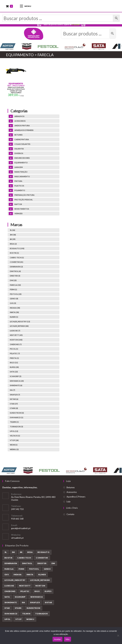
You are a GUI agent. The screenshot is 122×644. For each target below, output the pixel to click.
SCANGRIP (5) (16, 377)
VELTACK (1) (15, 436)
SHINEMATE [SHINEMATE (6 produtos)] (11, 603)
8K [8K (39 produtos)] (21, 553)
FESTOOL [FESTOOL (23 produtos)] (34, 570)
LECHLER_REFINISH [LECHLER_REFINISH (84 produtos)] (40, 581)
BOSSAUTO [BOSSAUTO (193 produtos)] (43, 553)
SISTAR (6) (14, 400)
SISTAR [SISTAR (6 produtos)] (48, 603)
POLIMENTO (20, 191)
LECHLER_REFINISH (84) (19, 327)
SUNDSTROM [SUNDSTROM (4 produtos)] (33, 609)
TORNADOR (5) (16, 427)
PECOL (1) (14, 349)
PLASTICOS (19, 186)
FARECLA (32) (15, 285)
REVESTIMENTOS (22, 209)
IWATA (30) (14, 313)
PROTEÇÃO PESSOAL (24, 200)
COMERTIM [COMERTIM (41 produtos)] (42, 558)
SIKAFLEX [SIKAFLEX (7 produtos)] (35, 603)
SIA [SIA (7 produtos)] (23, 603)
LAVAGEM (19, 168)
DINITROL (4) (15, 272)
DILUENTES (19, 149)
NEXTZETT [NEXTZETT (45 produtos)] (25, 586)
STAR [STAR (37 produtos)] (7, 609)
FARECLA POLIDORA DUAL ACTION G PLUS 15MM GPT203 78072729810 (16, 91)
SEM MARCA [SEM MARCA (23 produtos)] (37, 597)
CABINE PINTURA (22, 140)
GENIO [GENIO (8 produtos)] (47, 570)
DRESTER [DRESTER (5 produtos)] (42, 564)
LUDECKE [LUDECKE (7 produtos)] (9, 586)
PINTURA (18, 182)
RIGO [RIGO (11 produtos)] (37, 592)
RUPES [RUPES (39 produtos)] (48, 592)
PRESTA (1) (14, 359)
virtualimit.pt (17, 538)
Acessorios (72, 493)
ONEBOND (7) (16, 345)
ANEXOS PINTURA (22, 126)
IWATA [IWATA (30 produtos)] (30, 575)
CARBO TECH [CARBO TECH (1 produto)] (24, 558)
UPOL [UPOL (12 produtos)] (7, 620)
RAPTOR (18, 205)
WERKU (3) (14, 450)
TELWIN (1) (14, 423)
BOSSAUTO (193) (17, 249)
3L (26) (12, 231)
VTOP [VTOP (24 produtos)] (19, 620)
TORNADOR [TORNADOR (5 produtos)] (41, 614)
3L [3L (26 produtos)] (6, 553)
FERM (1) (13, 290)
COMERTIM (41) (17, 263)
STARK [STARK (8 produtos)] (18, 609)
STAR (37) (14, 404)
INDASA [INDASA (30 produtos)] (17, 575)
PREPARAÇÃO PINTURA (24, 196)
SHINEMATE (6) (16, 386)
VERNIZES (19, 214)
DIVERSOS (19, 154)
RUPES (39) (14, 368)
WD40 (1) (14, 445)
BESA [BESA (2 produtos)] (30, 553)
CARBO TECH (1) (17, 258)
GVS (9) (13, 304)
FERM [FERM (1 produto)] (21, 570)
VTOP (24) (14, 441)
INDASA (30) (15, 308)
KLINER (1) (14, 317)
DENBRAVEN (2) (16, 267)
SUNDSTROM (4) (17, 413)
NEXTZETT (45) (16, 336)
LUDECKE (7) (15, 331)
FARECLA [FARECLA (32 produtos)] (9, 570)
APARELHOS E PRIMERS (24, 131)
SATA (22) (14, 372)
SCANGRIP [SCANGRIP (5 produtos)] (20, 597)
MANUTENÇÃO (21, 172)
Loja (68, 502)
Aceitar (58, 639)
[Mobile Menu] (26, 6)
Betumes (71, 488)
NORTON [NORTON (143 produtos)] (40, 586)
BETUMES (19, 135)
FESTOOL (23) (16, 295)
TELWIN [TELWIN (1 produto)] (26, 614)
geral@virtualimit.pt (21, 529)
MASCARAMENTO (22, 177)
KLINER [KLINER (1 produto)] (42, 575)
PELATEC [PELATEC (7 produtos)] (25, 592)
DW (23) (13, 281)
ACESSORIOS (20, 122)
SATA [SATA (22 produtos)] (7, 597)
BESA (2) (13, 244)
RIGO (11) (14, 363)
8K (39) (13, 240)
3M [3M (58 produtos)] (13, 553)
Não (68, 639)
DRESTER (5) (15, 276)
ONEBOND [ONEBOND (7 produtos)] (10, 592)
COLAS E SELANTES (22, 145)
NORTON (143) (16, 340)
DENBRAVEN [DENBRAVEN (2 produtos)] (11, 564)
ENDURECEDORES (22, 159)
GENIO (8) (14, 299)
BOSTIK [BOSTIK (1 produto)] (8, 558)
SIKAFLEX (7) (15, 395)
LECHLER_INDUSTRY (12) (20, 322)
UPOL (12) (14, 432)
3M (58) (13, 235)
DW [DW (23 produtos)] (53, 564)
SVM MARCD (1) (17, 418)
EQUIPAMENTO (16, 84)
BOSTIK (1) (14, 254)
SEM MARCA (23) (17, 381)
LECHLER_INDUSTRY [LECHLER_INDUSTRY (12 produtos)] (15, 581)
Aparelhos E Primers (76, 497)
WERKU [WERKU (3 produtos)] (30, 620)
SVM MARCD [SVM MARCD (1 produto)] (11, 614)
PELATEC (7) (15, 354)
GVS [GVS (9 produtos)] (7, 575)
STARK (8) (14, 409)
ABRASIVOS (19, 117)
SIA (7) (12, 390)
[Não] (118, 636)
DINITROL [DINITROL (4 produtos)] (27, 564)
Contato (70, 515)
